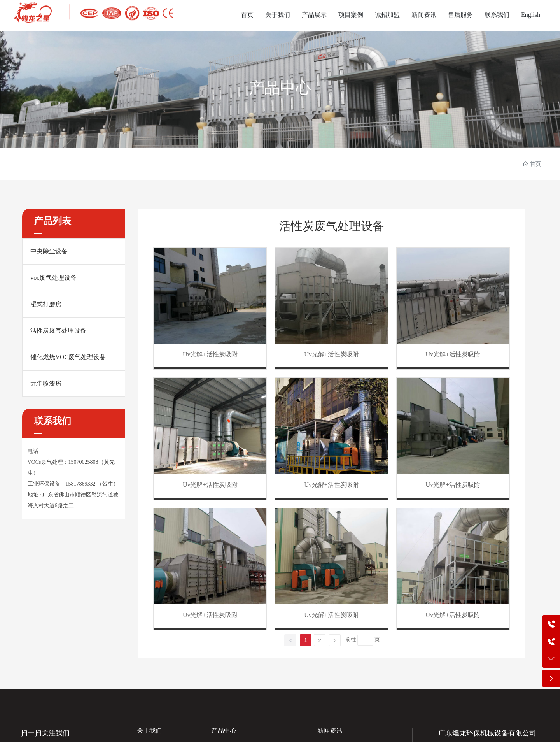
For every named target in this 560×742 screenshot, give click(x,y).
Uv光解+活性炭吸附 (210, 354)
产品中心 (280, 88)
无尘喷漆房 (46, 383)
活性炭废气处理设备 (58, 331)
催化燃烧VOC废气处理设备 (68, 357)
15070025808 (83, 462)
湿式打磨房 (46, 304)
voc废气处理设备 (53, 278)
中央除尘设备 (49, 251)
